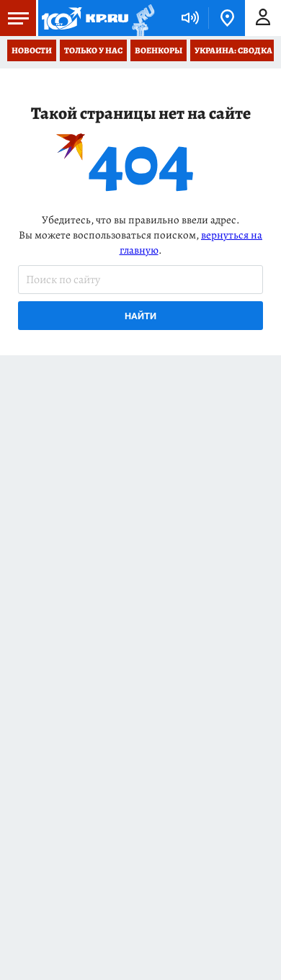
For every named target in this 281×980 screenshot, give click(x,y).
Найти (140, 316)
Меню (14, 18)
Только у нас (93, 50)
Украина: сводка (233, 50)
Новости (32, 50)
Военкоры (159, 50)
